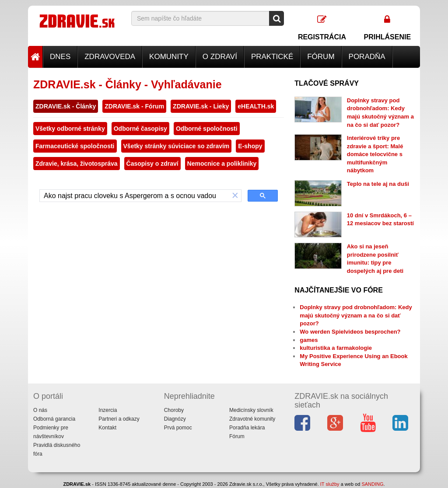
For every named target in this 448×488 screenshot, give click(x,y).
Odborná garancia (54, 419)
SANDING (372, 484)
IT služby (330, 484)
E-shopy (250, 146)
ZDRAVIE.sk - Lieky (201, 106)
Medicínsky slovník (251, 410)
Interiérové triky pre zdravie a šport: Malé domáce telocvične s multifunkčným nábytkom (375, 154)
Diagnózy (175, 419)
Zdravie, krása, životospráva (77, 164)
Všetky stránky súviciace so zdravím (177, 146)
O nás (40, 410)
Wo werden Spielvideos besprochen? (350, 332)
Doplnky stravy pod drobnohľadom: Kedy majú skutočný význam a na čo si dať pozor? (356, 315)
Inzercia (108, 410)
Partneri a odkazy (119, 419)
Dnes (60, 57)
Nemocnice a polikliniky (222, 164)
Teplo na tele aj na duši (378, 184)
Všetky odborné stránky (70, 129)
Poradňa (367, 57)
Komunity (169, 57)
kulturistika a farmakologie (336, 348)
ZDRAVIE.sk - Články (66, 106)
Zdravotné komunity (252, 419)
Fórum (321, 57)
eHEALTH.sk (256, 106)
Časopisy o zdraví (152, 164)
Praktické (272, 57)
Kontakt (107, 428)
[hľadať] (135, 196)
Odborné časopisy (140, 129)
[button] (235, 196)
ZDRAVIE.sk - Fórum (134, 106)
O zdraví (220, 57)
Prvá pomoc (178, 428)
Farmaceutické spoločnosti (75, 146)
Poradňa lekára (247, 428)
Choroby (174, 410)
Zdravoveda (110, 57)
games (309, 340)
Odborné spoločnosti (207, 129)
